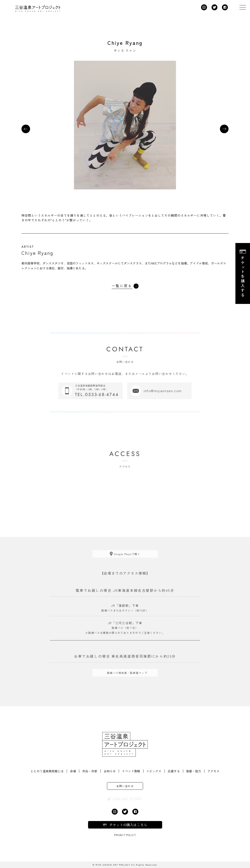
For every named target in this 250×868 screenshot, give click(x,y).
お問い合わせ (125, 786)
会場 (73, 771)
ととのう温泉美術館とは (47, 771)
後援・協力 (194, 771)
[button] (26, 129)
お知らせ (110, 771)
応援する (174, 771)
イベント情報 (131, 771)
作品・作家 (90, 771)
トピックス (154, 771)
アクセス (214, 771)
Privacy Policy (125, 835)
